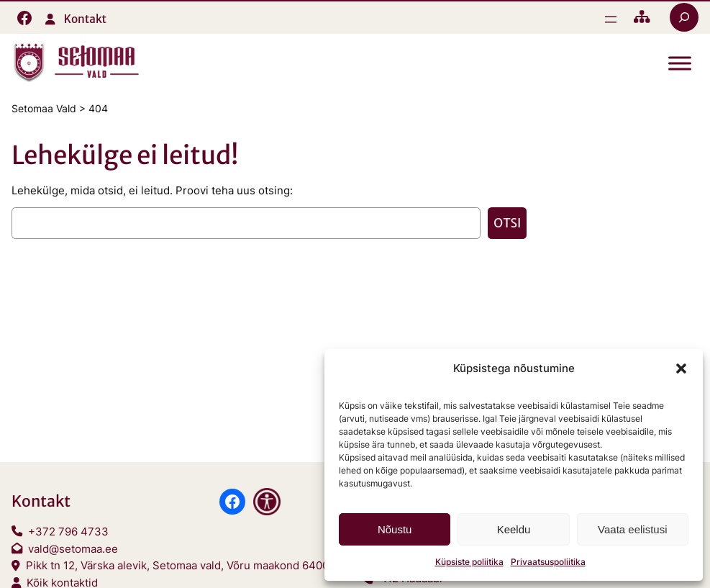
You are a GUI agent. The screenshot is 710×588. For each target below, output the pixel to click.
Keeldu (514, 529)
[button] (681, 368)
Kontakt (85, 19)
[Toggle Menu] (680, 64)
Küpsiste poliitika (469, 562)
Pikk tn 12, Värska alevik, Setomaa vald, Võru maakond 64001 (180, 565)
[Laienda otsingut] (684, 17)
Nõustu (395, 529)
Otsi (507, 223)
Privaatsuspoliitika (548, 562)
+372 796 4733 (68, 532)
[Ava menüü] (611, 19)
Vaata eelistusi (632, 529)
